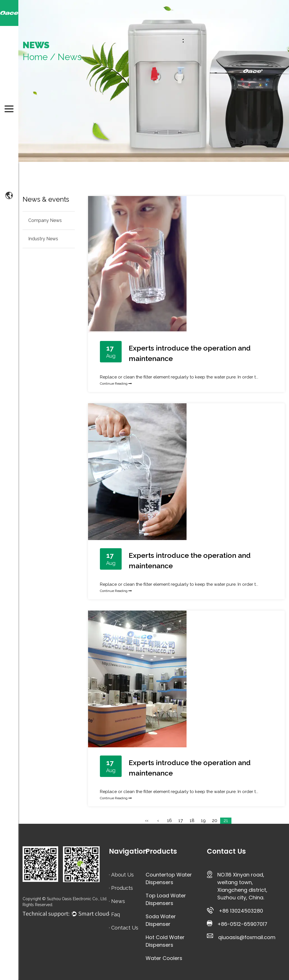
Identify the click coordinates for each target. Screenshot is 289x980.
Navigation (128, 851)
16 (169, 821)
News (118, 901)
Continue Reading (116, 384)
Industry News (43, 239)
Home (35, 57)
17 (181, 821)
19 (203, 821)
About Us (122, 875)
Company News (45, 220)
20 (215, 821)
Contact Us (125, 928)
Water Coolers (164, 958)
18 (192, 821)
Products (122, 888)
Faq (116, 914)
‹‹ (147, 821)
